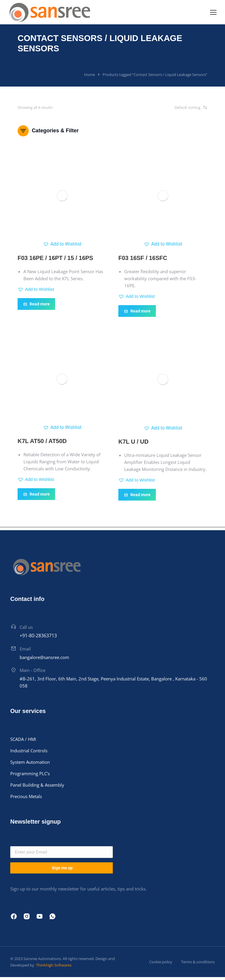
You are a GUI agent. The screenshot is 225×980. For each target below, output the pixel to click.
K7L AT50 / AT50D (42, 441)
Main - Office (33, 670)
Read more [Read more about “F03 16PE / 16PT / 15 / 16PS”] (36, 304)
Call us (26, 627)
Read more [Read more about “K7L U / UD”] (137, 495)
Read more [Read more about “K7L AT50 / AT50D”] (36, 494)
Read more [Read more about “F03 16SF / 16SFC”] (137, 311)
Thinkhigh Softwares (53, 965)
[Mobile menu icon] (213, 12)
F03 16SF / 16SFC (143, 258)
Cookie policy (161, 962)
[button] (62, 244)
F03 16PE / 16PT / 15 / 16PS (55, 258)
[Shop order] (178, 107)
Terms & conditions (198, 962)
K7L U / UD (133, 442)
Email (25, 649)
